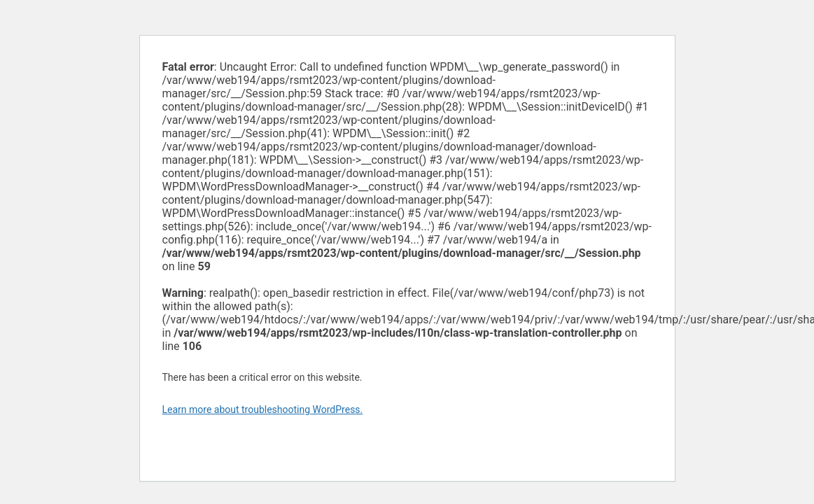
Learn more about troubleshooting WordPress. (263, 409)
